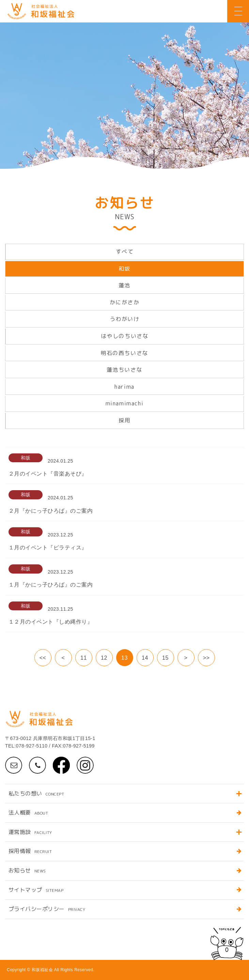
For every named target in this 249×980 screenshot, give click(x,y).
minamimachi (125, 403)
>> (206, 658)
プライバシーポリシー (47, 909)
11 (84, 658)
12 (104, 658)
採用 (124, 420)
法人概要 (28, 813)
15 (165, 658)
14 (145, 658)
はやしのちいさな (125, 336)
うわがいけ (125, 319)
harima (124, 387)
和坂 (124, 269)
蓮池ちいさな (125, 370)
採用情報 (30, 851)
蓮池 (124, 285)
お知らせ (27, 870)
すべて (125, 252)
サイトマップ (36, 890)
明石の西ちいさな (124, 353)
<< (43, 658)
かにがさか (125, 302)
